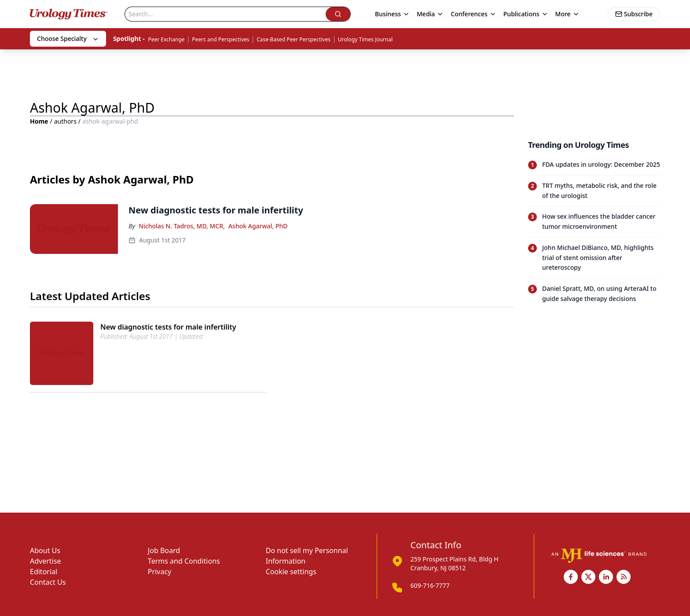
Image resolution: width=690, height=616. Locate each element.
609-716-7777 (430, 585)
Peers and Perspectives (220, 39)
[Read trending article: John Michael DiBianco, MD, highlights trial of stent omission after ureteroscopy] (594, 258)
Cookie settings (291, 572)
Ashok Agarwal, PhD (258, 226)
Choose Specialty (68, 38)
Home (39, 121)
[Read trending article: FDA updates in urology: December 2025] (594, 165)
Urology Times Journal (365, 39)
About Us (45, 550)
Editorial (44, 572)
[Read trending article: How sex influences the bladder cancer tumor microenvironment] (594, 222)
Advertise (45, 561)
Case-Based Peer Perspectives (294, 39)
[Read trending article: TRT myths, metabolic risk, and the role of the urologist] (594, 191)
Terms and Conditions (184, 561)
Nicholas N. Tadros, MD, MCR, (182, 226)
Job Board (164, 550)
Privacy (160, 572)
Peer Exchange (166, 39)
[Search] (225, 14)
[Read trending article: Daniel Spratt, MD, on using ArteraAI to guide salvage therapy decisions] (594, 294)
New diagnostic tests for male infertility (168, 327)
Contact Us (48, 582)
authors (65, 121)
